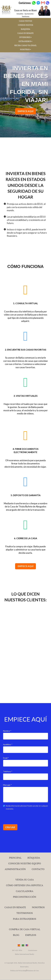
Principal (15, 858)
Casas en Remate (15, 907)
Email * (6, 758)
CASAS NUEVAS (25, 21)
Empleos (31, 935)
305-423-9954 (17, 950)
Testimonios (25, 913)
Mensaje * (7, 785)
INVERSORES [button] (26, 37)
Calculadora (25, 891)
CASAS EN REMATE (26, 33)
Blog (16, 935)
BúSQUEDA (26, 29)
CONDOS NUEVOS (26, 25)
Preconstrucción (25, 897)
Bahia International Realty (25, 954)
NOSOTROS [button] (26, 49)
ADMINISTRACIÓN (15, 869)
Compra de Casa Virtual (25, 929)
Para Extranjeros (25, 919)
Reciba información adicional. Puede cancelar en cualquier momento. (26, 807)
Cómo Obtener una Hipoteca (25, 885)
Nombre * (7, 731)
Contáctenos (33, 950)
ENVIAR (10, 827)
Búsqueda (34, 858)
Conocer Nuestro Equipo (25, 863)
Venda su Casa (25, 880)
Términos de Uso (33, 971)
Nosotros (38, 907)
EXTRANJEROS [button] (26, 41)
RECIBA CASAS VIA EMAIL (26, 45)
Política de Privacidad (18, 971)
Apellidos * (8, 744)
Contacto (38, 869)
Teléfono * (8, 771)
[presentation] (24, 817)
